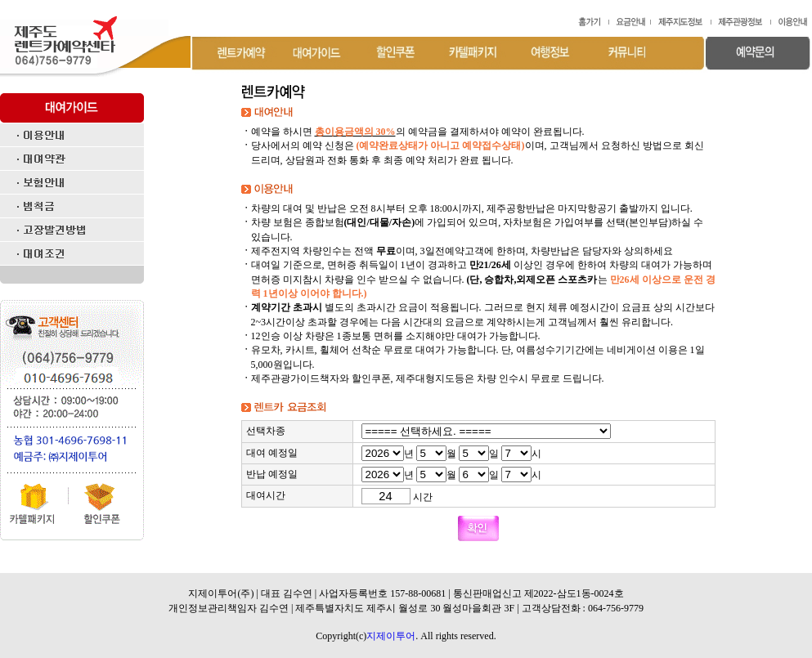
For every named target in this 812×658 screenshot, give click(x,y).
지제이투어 (391, 636)
